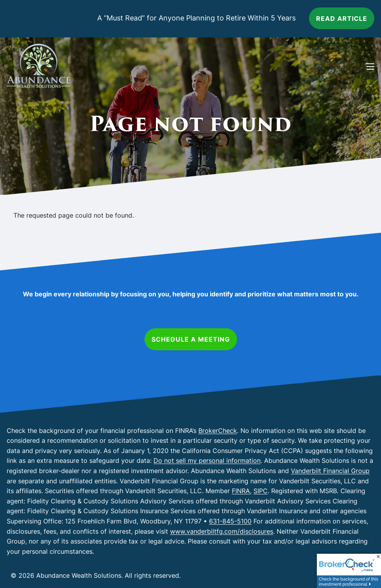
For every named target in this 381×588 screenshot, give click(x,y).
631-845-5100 (230, 521)
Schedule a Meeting (191, 339)
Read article (342, 18)
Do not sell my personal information (207, 460)
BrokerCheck (218, 431)
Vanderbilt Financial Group (330, 471)
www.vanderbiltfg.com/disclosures (222, 531)
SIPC (261, 491)
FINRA (241, 491)
